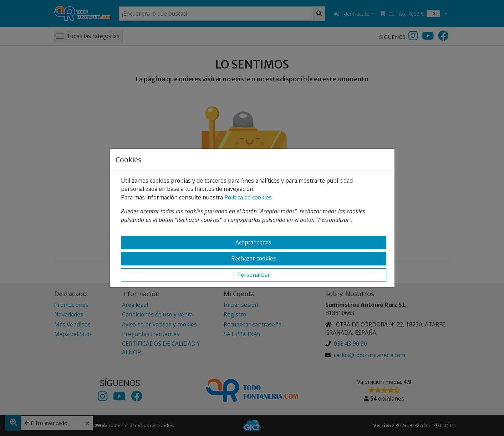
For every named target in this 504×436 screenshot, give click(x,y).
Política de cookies (248, 197)
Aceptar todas (253, 242)
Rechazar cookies (254, 258)
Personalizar (254, 275)
